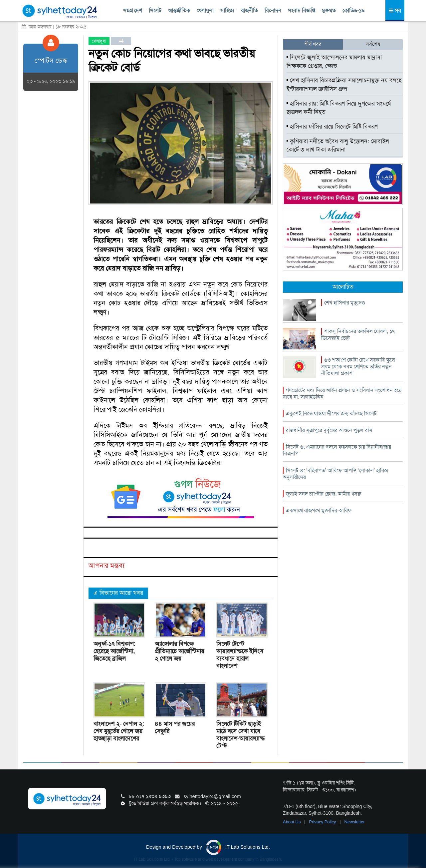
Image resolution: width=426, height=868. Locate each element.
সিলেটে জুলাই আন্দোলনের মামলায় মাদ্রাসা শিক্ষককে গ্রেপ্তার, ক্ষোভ (334, 62)
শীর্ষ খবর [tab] (313, 44)
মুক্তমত (329, 10)
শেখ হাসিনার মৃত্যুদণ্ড (345, 303)
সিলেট (155, 10)
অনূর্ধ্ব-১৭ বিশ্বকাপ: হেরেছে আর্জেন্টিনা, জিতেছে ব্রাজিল (114, 651)
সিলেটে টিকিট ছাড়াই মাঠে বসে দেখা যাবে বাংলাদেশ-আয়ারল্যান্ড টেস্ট (240, 735)
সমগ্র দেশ (133, 10)
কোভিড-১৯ (353, 10)
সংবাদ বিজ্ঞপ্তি (302, 10)
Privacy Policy (323, 822)
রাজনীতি (249, 10)
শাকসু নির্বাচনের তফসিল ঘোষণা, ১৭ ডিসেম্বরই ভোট (358, 335)
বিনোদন (273, 10)
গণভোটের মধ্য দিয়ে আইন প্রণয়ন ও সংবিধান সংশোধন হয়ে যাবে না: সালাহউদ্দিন (342, 394)
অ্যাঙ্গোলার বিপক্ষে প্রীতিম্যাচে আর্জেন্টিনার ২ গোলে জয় (179, 651)
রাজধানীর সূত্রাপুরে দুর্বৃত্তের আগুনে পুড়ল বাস (329, 430)
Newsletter (355, 822)
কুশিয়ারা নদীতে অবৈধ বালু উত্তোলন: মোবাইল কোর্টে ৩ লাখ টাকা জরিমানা (338, 146)
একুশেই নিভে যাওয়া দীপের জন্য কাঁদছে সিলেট (331, 414)
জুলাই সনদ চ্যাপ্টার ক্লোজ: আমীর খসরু (323, 494)
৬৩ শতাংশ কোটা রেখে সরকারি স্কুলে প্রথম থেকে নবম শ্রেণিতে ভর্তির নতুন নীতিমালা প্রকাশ (358, 367)
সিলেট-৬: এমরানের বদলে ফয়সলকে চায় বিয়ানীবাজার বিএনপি (337, 450)
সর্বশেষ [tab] (373, 44)
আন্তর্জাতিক (179, 10)
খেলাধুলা (205, 10)
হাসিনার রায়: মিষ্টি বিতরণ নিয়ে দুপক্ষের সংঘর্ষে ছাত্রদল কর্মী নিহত (339, 108)
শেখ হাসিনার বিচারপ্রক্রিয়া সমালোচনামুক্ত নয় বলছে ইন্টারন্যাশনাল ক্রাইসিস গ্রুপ (344, 85)
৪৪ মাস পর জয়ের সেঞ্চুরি (175, 727)
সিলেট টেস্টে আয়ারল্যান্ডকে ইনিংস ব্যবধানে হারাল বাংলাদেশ (240, 655)
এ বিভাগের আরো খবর (118, 593)
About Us (292, 822)
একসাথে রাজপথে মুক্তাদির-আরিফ (319, 510)
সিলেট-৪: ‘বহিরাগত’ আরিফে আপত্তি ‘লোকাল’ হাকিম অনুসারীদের (335, 474)
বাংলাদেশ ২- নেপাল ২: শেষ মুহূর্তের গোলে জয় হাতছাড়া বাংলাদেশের (119, 731)
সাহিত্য (227, 10)
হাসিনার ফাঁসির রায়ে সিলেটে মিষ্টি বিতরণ (332, 127)
